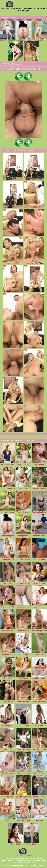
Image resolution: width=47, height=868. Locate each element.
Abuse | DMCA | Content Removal (32, 865)
